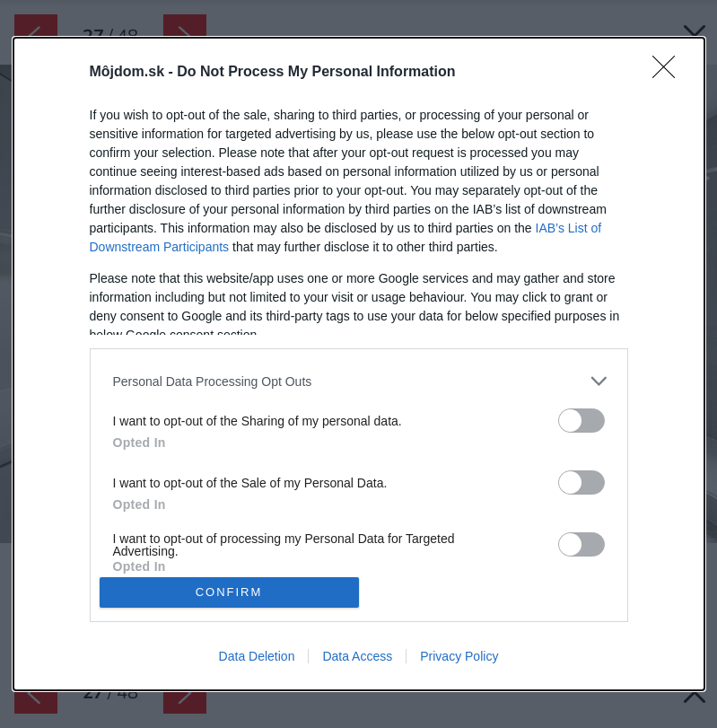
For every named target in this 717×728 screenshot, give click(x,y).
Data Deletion (257, 656)
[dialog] (359, 364)
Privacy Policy (459, 656)
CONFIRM (229, 592)
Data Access (357, 656)
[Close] (669, 73)
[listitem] (359, 381)
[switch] (581, 421)
